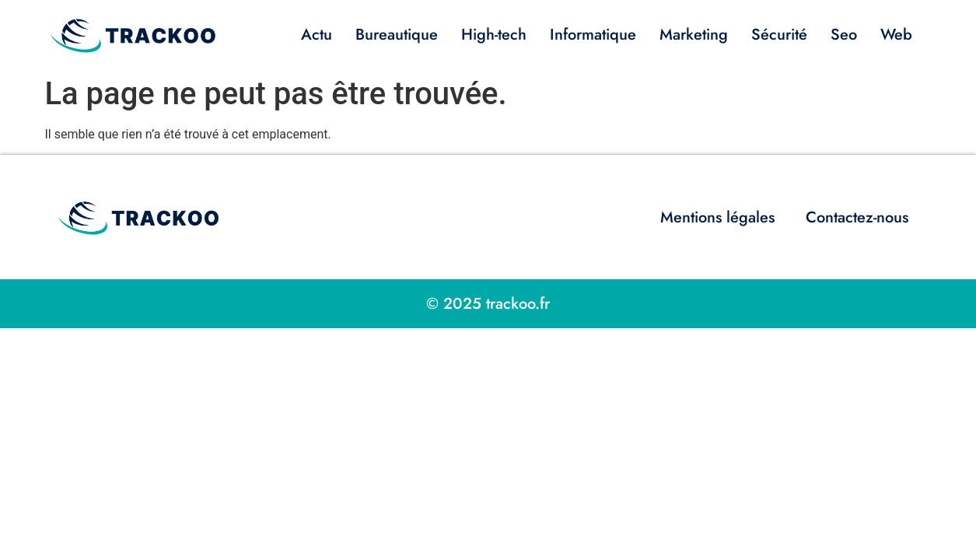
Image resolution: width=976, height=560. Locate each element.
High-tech (494, 35)
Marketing (694, 35)
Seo (844, 35)
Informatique (593, 35)
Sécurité (779, 35)
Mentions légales (717, 217)
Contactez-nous (857, 217)
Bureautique (397, 35)
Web (896, 35)
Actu (317, 35)
